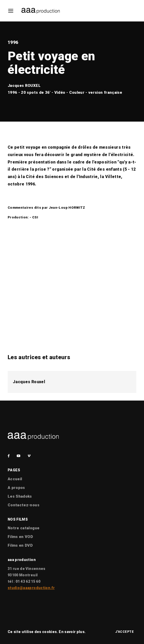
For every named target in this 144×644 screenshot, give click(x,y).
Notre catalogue (23, 528)
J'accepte (125, 632)
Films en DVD (20, 545)
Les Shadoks (20, 496)
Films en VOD (20, 537)
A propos (16, 488)
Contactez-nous (23, 505)
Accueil (15, 479)
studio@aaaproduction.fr (31, 588)
